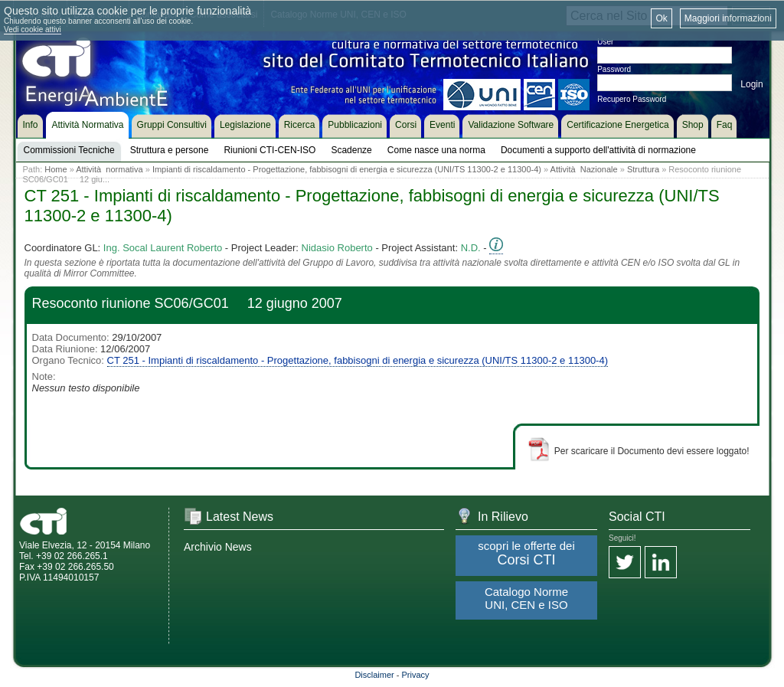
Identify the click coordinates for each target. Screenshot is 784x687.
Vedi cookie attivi (33, 29)
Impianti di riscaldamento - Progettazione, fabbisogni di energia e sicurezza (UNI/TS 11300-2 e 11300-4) (347, 169)
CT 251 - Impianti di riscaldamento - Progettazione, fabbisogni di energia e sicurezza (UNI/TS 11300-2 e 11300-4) (358, 360)
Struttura (643, 169)
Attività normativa (109, 169)
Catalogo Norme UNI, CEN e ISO (526, 598)
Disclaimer (374, 675)
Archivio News (218, 547)
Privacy (416, 675)
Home (56, 169)
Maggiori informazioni (728, 18)
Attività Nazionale (584, 169)
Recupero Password (632, 99)
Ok (661, 18)
